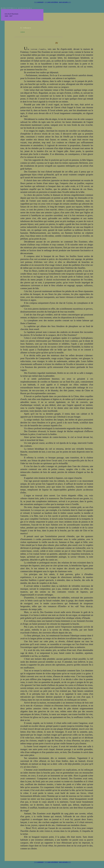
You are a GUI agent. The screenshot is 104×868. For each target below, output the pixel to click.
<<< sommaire (39, 2)
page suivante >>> (65, 2)
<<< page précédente (51, 2)
